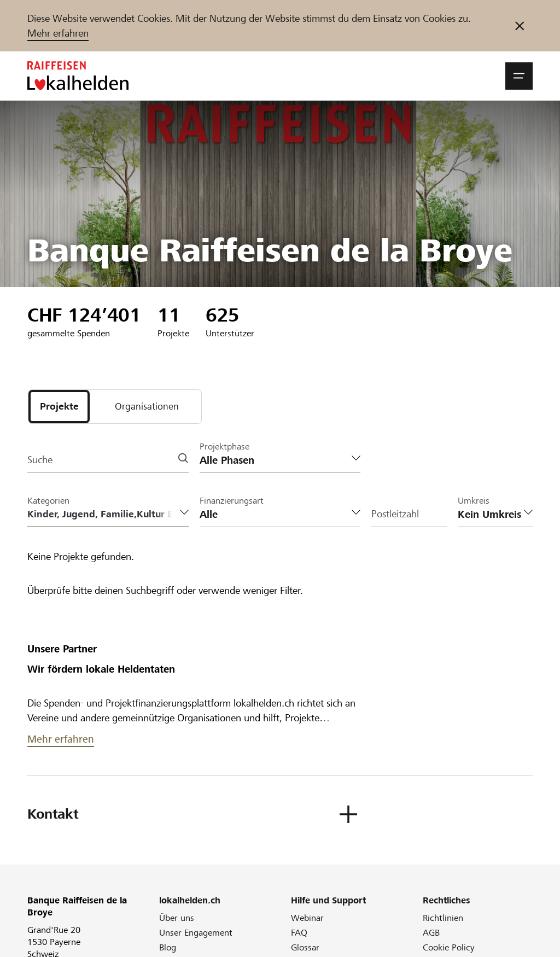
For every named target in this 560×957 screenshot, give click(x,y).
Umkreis (474, 501)
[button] (519, 76)
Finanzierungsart (232, 501)
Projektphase (224, 447)
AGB (431, 933)
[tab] (59, 407)
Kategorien (48, 501)
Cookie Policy (449, 948)
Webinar (307, 918)
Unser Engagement (196, 933)
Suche (40, 461)
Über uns (177, 918)
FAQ (299, 933)
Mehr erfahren (58, 33)
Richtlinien (443, 918)
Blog (168, 948)
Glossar (305, 948)
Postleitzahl (395, 515)
